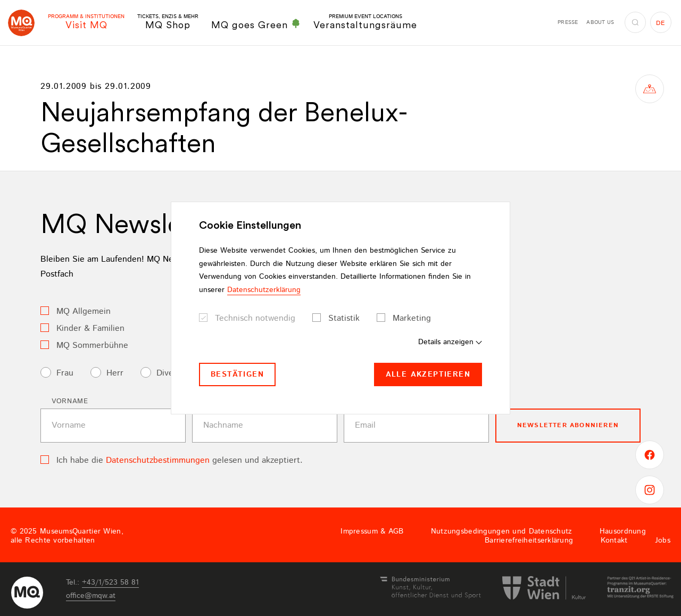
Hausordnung (623, 531)
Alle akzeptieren (428, 374)
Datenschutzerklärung (264, 290)
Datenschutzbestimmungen (158, 460)
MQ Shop (168, 22)
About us (600, 22)
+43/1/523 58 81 (110, 582)
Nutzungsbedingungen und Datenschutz (502, 531)
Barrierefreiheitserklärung (529, 540)
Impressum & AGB (372, 531)
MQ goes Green (256, 24)
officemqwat (91, 596)
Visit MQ (86, 22)
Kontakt (614, 540)
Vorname (70, 401)
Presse (568, 22)
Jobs (663, 540)
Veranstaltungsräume (365, 22)
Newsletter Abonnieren (568, 425)
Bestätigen (237, 374)
